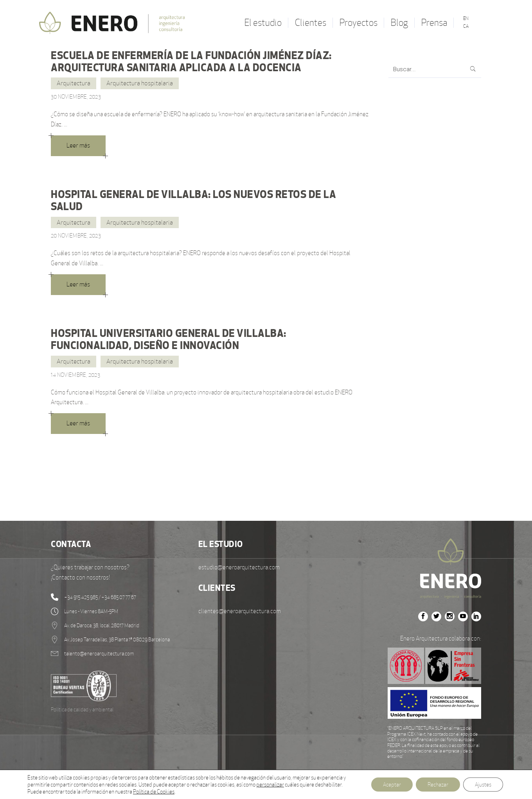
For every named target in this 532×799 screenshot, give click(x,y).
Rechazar (438, 785)
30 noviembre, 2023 (76, 97)
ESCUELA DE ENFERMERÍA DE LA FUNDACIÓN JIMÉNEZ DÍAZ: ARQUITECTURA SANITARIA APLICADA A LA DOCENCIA (191, 61)
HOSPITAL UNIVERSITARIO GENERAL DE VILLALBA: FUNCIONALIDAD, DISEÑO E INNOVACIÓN (169, 339)
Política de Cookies (154, 792)
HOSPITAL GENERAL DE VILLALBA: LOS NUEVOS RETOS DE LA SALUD (193, 200)
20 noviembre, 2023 (76, 236)
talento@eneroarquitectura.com (99, 654)
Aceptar (392, 785)
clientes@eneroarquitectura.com (240, 611)
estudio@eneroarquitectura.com (239, 567)
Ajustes (483, 785)
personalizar (270, 785)
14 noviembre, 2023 (75, 375)
